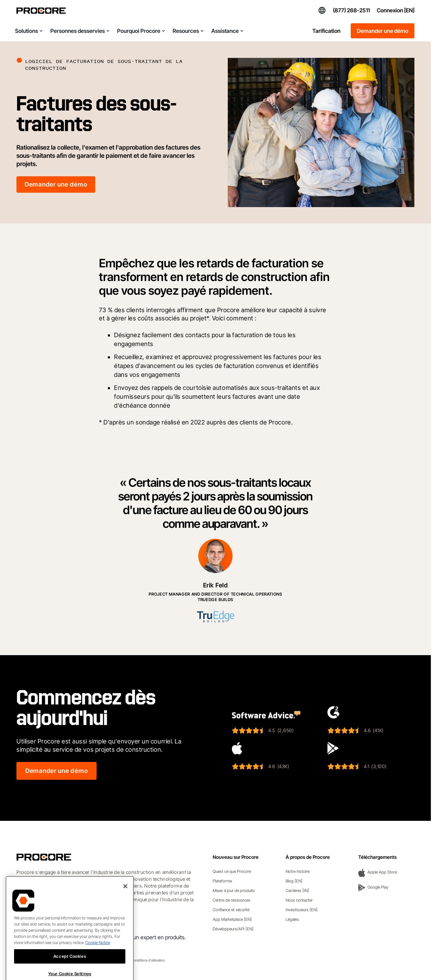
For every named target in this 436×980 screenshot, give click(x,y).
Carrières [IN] (297, 890)
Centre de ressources (232, 900)
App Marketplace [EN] (232, 919)
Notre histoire (298, 871)
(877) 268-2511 (351, 10)
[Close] (125, 907)
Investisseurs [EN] (302, 910)
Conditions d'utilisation (148, 960)
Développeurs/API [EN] (233, 929)
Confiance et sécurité (231, 910)
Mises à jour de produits (234, 890)
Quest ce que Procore (232, 871)
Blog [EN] (294, 881)
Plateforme (222, 881)
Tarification (326, 31)
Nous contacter (299, 900)
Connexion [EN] (396, 10)
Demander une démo (383, 31)
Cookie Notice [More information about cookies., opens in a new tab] (98, 963)
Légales (292, 919)
